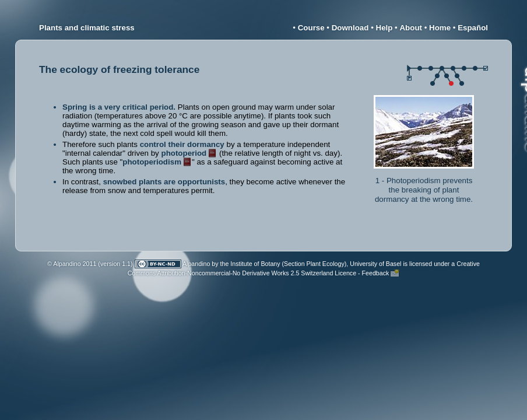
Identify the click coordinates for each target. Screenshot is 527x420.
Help (384, 28)
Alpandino (196, 264)
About (411, 28)
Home (440, 28)
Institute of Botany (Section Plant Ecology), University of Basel (316, 264)
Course (311, 28)
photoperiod (184, 153)
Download (350, 28)
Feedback (376, 273)
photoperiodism (152, 162)
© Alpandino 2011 (72, 264)
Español (473, 28)
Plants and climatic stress (87, 28)
